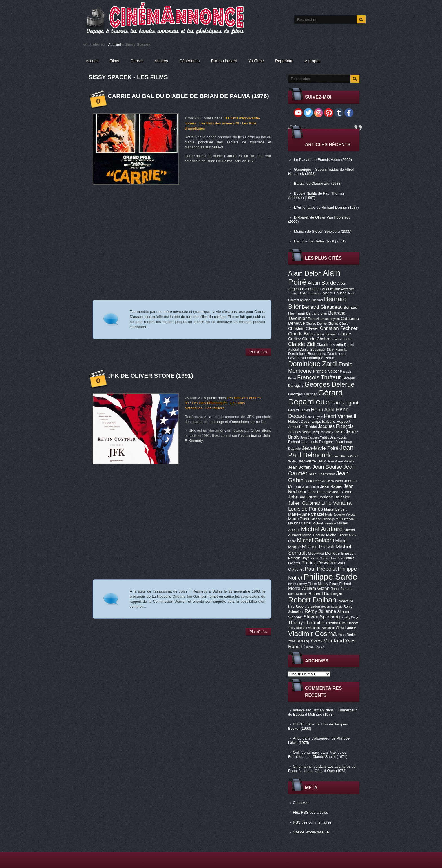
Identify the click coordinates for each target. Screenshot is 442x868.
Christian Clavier (303, 328)
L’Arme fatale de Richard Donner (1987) (326, 207)
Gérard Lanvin (299, 410)
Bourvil (314, 319)
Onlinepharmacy (306, 752)
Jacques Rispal (300, 432)
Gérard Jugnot (342, 403)
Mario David (299, 519)
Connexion (302, 803)
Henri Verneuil (340, 416)
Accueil (115, 44)
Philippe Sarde (331, 577)
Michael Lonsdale (324, 523)
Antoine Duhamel (311, 300)
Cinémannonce (305, 766)
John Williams (303, 497)
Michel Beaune (314, 535)
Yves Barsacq (299, 641)
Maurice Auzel (346, 519)
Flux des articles (310, 812)
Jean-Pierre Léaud (312, 461)
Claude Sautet (342, 339)
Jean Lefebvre (316, 481)
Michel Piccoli (318, 547)
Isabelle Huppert (336, 421)
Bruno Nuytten (330, 319)
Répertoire (284, 61)
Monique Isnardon (340, 553)
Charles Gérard (338, 324)
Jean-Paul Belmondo (322, 451)
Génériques (189, 61)
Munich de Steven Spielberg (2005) (323, 231)
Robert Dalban (312, 600)
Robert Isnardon (308, 607)
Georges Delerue (329, 384)
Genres (137, 61)
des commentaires (312, 822)
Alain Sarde (322, 283)
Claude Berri (301, 334)
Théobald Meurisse (342, 623)
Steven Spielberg (322, 617)
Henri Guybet (314, 417)
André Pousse (335, 293)
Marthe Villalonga (323, 519)
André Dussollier (311, 293)
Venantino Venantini (321, 628)
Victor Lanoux (346, 628)
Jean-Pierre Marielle (341, 461)
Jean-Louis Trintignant (318, 442)
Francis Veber (326, 371)
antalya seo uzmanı (309, 710)
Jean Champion (322, 474)
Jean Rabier (331, 486)
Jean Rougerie (320, 492)
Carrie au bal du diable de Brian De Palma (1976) (188, 96)
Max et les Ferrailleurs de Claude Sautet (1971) (318, 755)
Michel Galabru (315, 540)
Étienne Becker (314, 647)
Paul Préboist (321, 569)
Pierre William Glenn (309, 588)
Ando (297, 738)
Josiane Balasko (334, 497)
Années (161, 61)
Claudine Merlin (330, 345)
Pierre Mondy (318, 584)
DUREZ (299, 724)
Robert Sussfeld (332, 607)
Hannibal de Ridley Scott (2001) (320, 241)
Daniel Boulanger (313, 350)
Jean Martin (335, 481)
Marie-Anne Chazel (306, 514)
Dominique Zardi (313, 364)
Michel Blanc (337, 535)
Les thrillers (215, 408)
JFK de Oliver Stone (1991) (150, 376)
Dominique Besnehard (307, 354)
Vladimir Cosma (312, 634)
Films (114, 61)
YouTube (256, 61)
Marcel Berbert (335, 509)
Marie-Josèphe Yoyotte (340, 515)
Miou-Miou (316, 553)
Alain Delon (305, 273)
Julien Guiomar (304, 503)
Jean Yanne (342, 492)
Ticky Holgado (298, 628)
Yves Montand (327, 641)
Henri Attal (323, 410)
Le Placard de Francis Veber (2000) (323, 160)
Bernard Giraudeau (322, 307)
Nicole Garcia (319, 558)
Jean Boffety (300, 467)
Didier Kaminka (337, 350)
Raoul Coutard (341, 589)
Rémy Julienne (320, 611)
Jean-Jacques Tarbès (315, 437)
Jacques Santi (322, 432)
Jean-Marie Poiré (320, 448)
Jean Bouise (327, 467)
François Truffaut (319, 377)
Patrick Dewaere (319, 563)
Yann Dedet (347, 635)
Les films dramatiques (209, 403)
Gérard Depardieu (315, 397)
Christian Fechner (339, 328)
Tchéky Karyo (350, 617)
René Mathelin (298, 594)
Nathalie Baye (299, 558)
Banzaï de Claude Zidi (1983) (318, 183)
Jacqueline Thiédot (302, 427)
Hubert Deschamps (305, 421)
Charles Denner (316, 324)
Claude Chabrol (317, 339)
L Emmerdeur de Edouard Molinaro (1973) (322, 712)
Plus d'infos (258, 352)
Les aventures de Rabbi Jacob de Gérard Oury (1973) (322, 769)
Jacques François (335, 426)
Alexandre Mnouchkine (322, 289)
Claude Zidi (302, 344)
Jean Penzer (311, 487)
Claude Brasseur (325, 334)
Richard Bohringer (325, 593)
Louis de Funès (306, 509)
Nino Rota (336, 558)
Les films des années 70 (219, 123)
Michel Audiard (322, 529)
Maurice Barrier (300, 523)
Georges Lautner (303, 394)
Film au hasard (224, 61)
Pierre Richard (340, 584)
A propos (312, 61)
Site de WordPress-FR (311, 832)
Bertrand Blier (317, 313)
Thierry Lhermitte (306, 623)
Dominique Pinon (320, 358)
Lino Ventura (336, 503)
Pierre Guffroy (297, 584)
